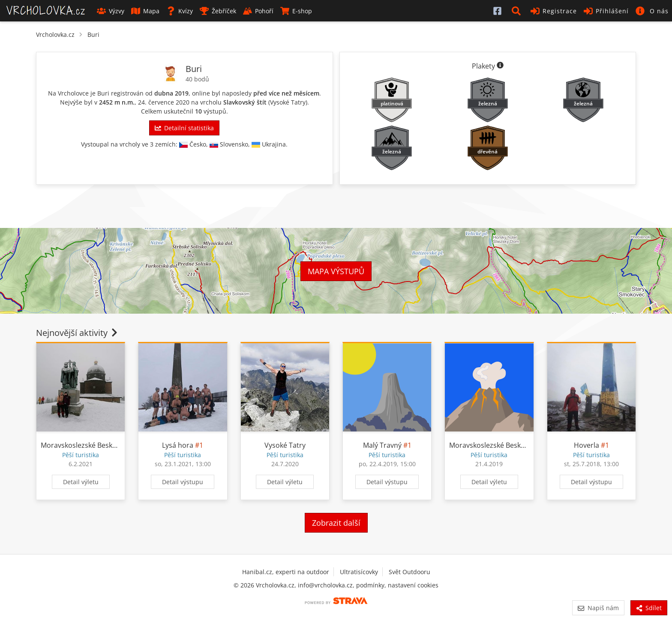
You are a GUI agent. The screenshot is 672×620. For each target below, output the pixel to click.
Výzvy (111, 11)
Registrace (554, 11)
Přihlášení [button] (606, 11)
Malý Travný (382, 445)
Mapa (145, 11)
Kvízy (180, 11)
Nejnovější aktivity (78, 333)
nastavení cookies (413, 585)
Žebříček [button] (218, 11)
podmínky (370, 585)
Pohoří (258, 11)
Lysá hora (178, 445)
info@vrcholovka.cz (325, 585)
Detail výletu (81, 482)
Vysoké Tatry (288, 102)
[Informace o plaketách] (500, 66)
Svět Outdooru (409, 572)
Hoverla (586, 445)
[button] (518, 11)
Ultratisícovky (359, 572)
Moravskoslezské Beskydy (82, 445)
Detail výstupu (183, 482)
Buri (93, 34)
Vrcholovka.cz (55, 34)
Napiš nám (598, 608)
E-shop (296, 11)
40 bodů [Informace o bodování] (197, 79)
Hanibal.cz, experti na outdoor (286, 572)
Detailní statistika (184, 128)
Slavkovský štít (245, 102)
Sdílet (649, 608)
